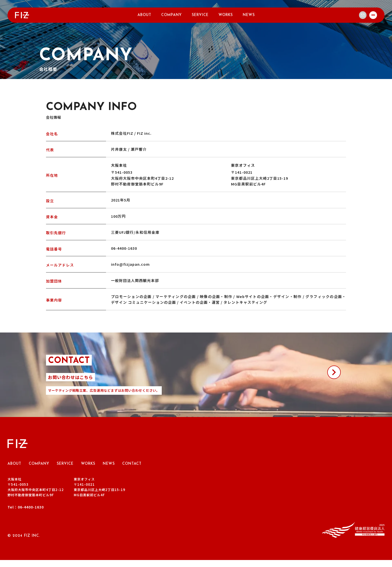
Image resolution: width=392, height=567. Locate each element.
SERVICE (200, 16)
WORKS (226, 16)
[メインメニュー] (373, 16)
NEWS (249, 16)
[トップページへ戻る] (22, 15)
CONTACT (132, 471)
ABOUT (144, 16)
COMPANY (171, 16)
